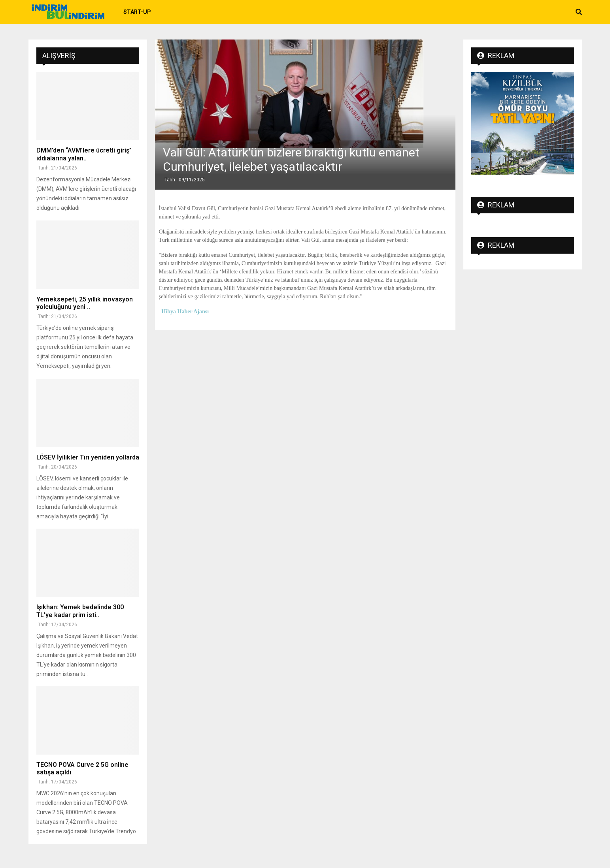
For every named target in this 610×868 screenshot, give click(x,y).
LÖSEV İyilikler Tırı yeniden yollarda (88, 457)
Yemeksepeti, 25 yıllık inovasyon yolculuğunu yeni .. (85, 303)
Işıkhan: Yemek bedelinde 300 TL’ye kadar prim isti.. (80, 611)
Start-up (137, 12)
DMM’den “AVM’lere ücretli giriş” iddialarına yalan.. (84, 154)
